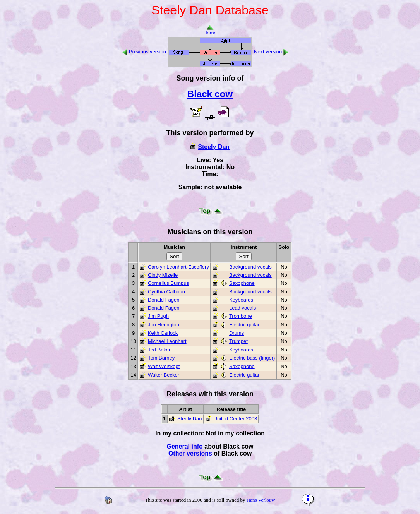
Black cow (210, 94)
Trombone (241, 316)
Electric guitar (244, 325)
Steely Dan (214, 147)
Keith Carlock (163, 333)
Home (210, 30)
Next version (268, 52)
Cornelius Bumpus (168, 283)
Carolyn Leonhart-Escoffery (178, 267)
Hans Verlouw (261, 500)
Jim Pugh (158, 316)
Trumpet (238, 341)
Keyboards (241, 300)
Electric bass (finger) (252, 358)
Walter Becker (164, 375)
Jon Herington (164, 325)
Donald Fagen (164, 300)
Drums (237, 333)
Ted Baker (159, 350)
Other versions (190, 453)
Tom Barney (161, 358)
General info (184, 446)
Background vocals (250, 267)
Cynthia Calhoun (166, 292)
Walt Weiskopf (164, 366)
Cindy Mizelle (163, 275)
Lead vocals (243, 308)
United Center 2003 (236, 419)
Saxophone (242, 283)
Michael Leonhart (167, 341)
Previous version (147, 52)
